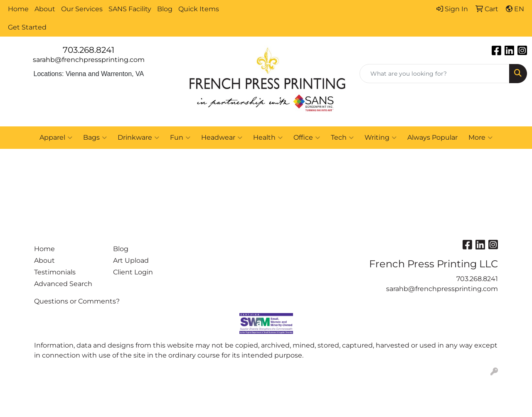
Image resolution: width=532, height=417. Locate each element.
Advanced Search (63, 284)
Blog (165, 9)
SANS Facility (130, 9)
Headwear (222, 138)
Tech (342, 138)
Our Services (82, 9)
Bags (95, 138)
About (45, 9)
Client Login (133, 272)
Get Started (27, 27)
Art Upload (131, 260)
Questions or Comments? (77, 301)
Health (268, 138)
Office (307, 138)
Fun (180, 138)
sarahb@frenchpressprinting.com (89, 60)
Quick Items (199, 9)
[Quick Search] (435, 74)
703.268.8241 (89, 50)
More (480, 138)
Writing (381, 138)
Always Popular (432, 137)
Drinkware (138, 138)
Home (18, 9)
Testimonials (55, 272)
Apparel (56, 138)
